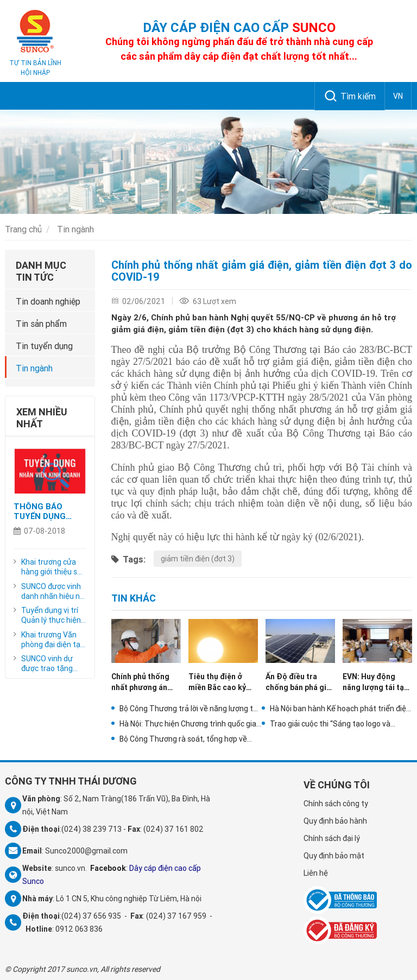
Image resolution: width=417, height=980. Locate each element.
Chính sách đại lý (332, 838)
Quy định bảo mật (334, 856)
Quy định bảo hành (335, 821)
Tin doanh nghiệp (48, 301)
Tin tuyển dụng (44, 346)
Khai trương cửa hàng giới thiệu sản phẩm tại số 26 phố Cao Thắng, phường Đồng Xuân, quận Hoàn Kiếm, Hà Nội (53, 567)
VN (398, 96)
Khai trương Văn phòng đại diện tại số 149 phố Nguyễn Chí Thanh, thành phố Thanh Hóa (53, 640)
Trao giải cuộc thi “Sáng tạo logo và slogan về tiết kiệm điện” (330, 724)
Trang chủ (23, 229)
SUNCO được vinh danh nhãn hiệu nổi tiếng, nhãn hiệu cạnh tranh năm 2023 (53, 591)
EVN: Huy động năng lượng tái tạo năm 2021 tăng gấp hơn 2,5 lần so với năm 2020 (376, 682)
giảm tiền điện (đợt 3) (198, 559)
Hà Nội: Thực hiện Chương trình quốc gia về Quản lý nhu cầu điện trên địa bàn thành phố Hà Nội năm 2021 (188, 724)
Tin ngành (75, 229)
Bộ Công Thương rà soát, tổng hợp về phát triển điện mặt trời (183, 739)
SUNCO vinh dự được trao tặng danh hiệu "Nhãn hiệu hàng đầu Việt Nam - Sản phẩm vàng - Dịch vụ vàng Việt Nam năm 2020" (53, 663)
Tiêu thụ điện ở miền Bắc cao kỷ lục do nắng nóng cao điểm (219, 682)
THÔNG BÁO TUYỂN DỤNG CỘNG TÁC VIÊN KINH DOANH (45, 511)
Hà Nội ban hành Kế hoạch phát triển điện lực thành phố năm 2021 (340, 709)
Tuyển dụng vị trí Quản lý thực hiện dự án (51, 615)
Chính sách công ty (336, 804)
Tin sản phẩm (41, 324)
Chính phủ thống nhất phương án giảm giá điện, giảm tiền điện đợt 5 (144, 682)
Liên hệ (316, 873)
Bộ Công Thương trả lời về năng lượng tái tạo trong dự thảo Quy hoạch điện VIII (189, 709)
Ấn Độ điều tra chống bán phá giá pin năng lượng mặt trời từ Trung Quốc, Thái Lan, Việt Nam (300, 682)
